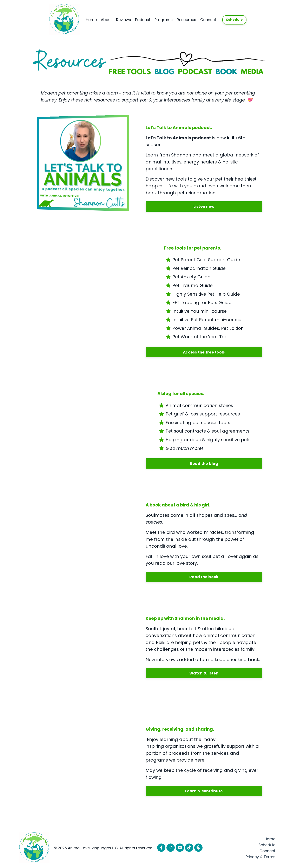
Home (91, 20)
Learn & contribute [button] (204, 791)
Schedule (267, 845)
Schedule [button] (234, 20)
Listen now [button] (204, 206)
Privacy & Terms (260, 857)
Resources (186, 20)
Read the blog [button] (204, 464)
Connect (208, 20)
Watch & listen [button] (204, 673)
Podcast (143, 20)
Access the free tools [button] (204, 352)
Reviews (124, 20)
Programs (164, 20)
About (106, 20)
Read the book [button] (204, 577)
